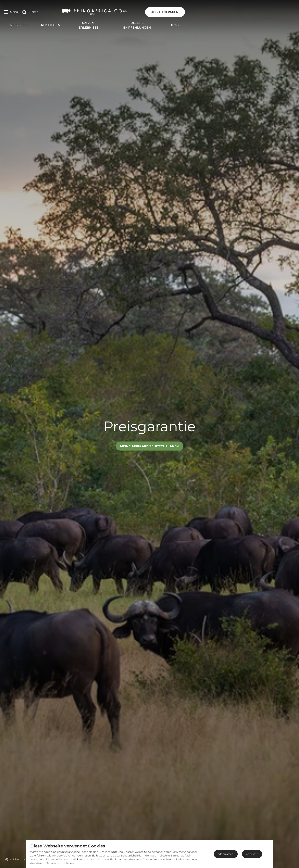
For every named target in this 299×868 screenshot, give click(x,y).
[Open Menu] (11, 12)
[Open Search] (30, 12)
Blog (230, 23)
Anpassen (252, 854)
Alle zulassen (226, 854)
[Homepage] (7, 859)
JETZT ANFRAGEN (275, 12)
